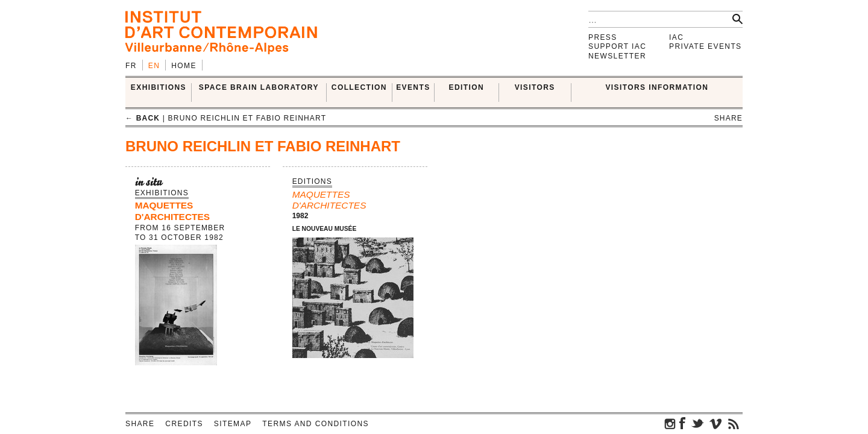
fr (131, 66)
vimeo (715, 423)
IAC (676, 37)
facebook (682, 423)
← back (143, 118)
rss (734, 423)
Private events (706, 46)
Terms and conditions (316, 424)
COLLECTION (359, 87)
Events (413, 87)
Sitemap (233, 424)
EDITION (467, 87)
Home (184, 66)
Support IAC (617, 46)
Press (603, 37)
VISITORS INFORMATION (657, 87)
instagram (670, 423)
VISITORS (535, 87)
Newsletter (617, 56)
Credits (184, 424)
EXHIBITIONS (159, 87)
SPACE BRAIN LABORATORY (259, 87)
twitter (697, 423)
